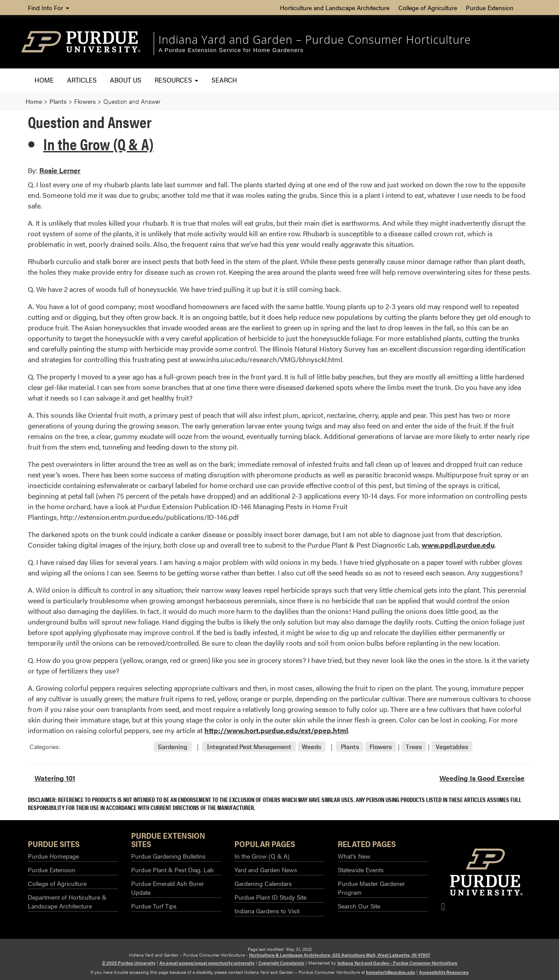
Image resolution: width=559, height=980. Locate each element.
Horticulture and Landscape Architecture (335, 8)
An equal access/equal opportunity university (207, 963)
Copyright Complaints (281, 963)
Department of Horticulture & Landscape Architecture (67, 901)
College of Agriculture (428, 8)
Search (224, 80)
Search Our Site (359, 906)
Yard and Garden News (266, 870)
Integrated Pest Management (249, 747)
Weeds (312, 747)
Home (44, 80)
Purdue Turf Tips (154, 906)
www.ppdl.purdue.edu (458, 545)
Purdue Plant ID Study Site (270, 897)
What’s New (354, 856)
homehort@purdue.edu (391, 972)
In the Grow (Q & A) (98, 144)
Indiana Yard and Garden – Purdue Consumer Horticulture (315, 39)
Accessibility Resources (444, 972)
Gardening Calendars (263, 883)
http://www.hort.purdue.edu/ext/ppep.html (276, 730)
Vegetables (452, 747)
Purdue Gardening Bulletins (168, 856)
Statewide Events (361, 870)
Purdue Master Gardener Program (371, 888)
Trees (414, 747)
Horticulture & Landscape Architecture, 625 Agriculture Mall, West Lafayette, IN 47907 (340, 955)
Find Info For (49, 8)
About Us (126, 80)
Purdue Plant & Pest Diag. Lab (172, 870)
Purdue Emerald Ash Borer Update (168, 888)
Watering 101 (55, 778)
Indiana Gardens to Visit (267, 911)
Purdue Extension (490, 8)
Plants (350, 747)
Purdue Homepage (53, 856)
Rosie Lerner (60, 170)
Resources (176, 80)
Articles (82, 80)
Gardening (173, 747)
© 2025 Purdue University (129, 963)
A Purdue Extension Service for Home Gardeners (231, 50)
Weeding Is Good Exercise (482, 778)
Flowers (381, 747)
